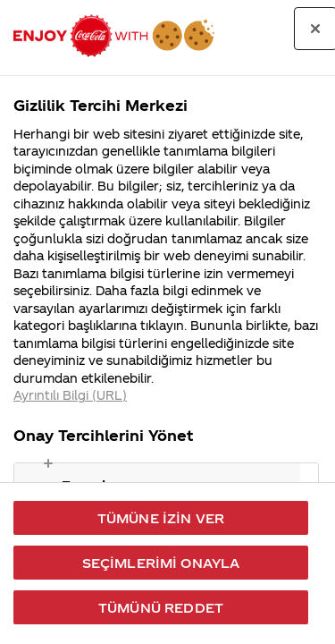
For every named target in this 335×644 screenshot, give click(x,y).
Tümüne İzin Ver (161, 518)
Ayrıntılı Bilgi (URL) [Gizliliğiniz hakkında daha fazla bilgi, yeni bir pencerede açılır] (70, 395)
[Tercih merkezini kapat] (315, 29)
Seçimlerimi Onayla (161, 563)
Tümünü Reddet (161, 607)
